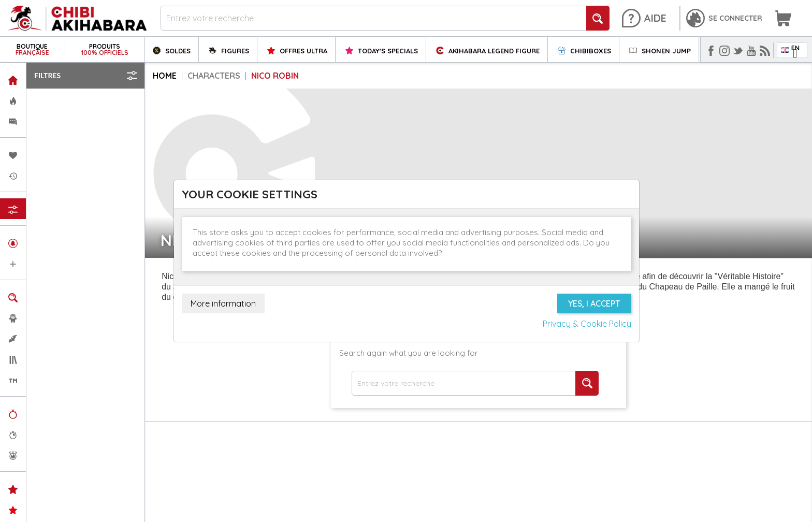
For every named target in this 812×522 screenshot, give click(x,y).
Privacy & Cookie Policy (587, 324)
